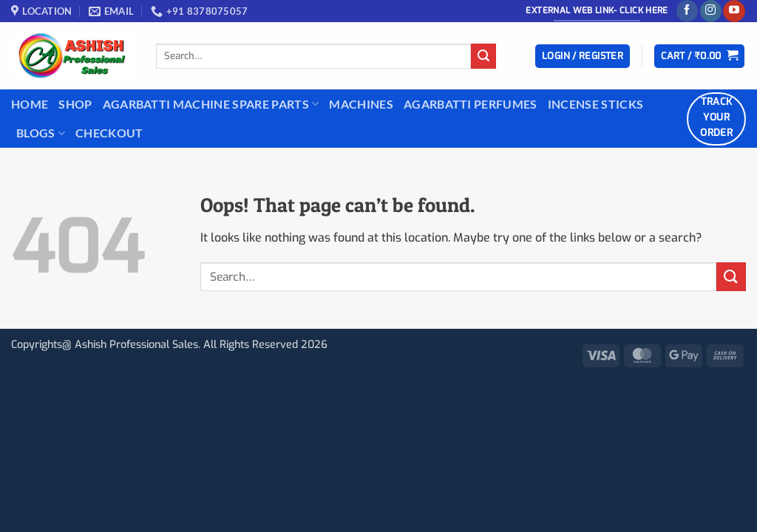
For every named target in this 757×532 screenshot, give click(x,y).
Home (30, 104)
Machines (361, 104)
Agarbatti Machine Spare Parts (211, 104)
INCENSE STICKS (595, 104)
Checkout (109, 133)
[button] (583, 57)
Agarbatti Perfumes (471, 104)
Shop (75, 104)
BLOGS (41, 133)
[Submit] (483, 56)
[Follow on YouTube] (734, 11)
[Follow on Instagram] (711, 11)
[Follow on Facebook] (687, 11)
